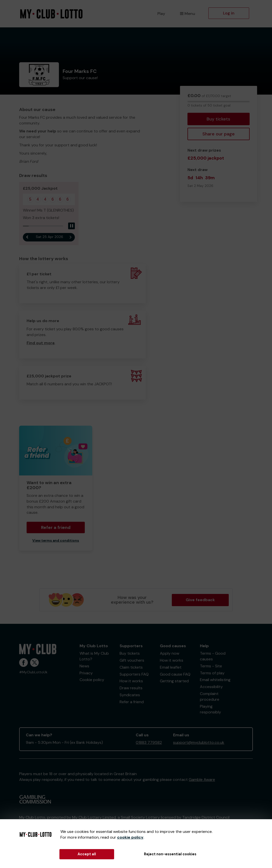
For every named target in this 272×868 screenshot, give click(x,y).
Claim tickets (131, 667)
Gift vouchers (132, 660)
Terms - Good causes (213, 656)
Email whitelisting (215, 680)
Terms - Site (211, 666)
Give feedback (200, 600)
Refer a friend (56, 527)
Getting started (174, 681)
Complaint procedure (210, 696)
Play (161, 14)
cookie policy (130, 837)
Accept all (87, 854)
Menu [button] (188, 14)
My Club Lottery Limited (94, 817)
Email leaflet (171, 667)
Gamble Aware (202, 780)
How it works (131, 681)
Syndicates (130, 695)
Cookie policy (92, 680)
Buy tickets (218, 119)
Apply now (170, 653)
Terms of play (212, 673)
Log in (229, 13)
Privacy (86, 673)
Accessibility (211, 687)
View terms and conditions (56, 541)
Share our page (219, 134)
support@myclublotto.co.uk (199, 742)
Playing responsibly (210, 709)
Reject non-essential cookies (170, 854)
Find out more (41, 343)
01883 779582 (149, 742)
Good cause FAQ (175, 674)
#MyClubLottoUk (33, 672)
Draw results (131, 688)
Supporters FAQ (134, 674)
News (84, 666)
